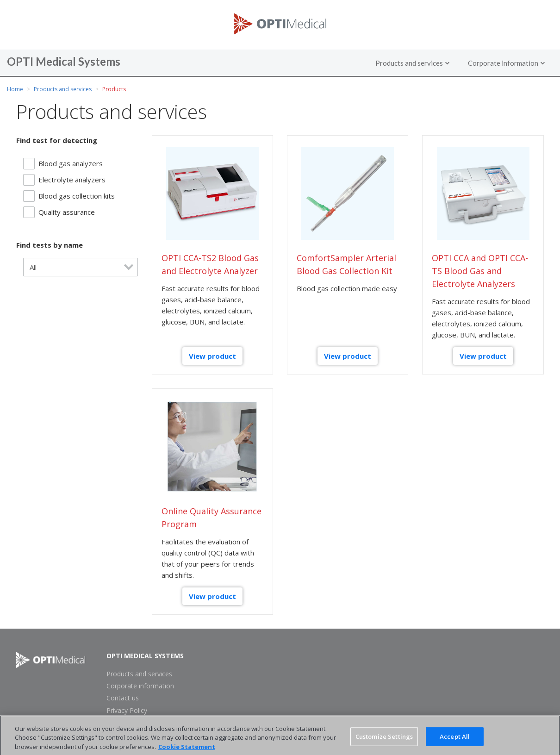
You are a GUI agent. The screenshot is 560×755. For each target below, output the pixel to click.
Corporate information (140, 686)
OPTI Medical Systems (145, 656)
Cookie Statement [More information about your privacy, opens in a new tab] (187, 750)
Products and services (63, 89)
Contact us (123, 698)
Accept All (455, 740)
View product (212, 356)
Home (15, 89)
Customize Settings (384, 740)
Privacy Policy (127, 711)
